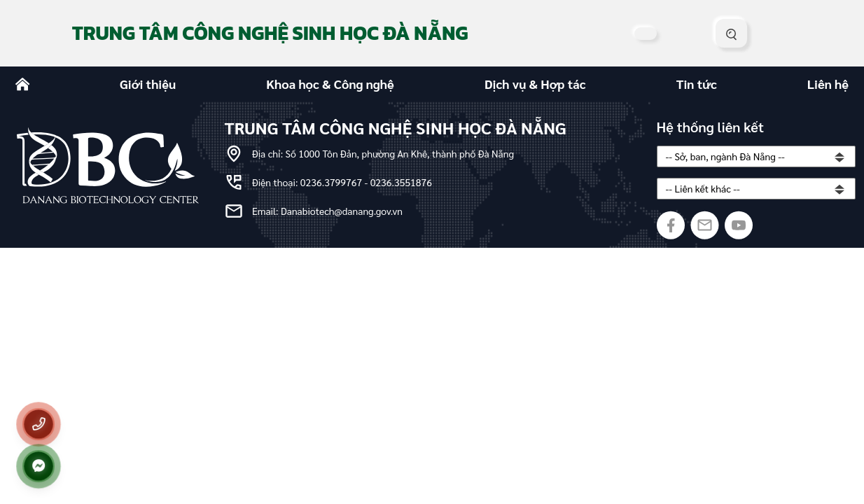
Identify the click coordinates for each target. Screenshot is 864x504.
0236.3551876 (401, 182)
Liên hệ (828, 84)
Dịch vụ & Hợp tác (535, 84)
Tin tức (697, 84)
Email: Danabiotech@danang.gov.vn (327, 211)
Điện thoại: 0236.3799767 (308, 182)
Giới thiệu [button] (148, 84)
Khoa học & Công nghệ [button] (330, 84)
